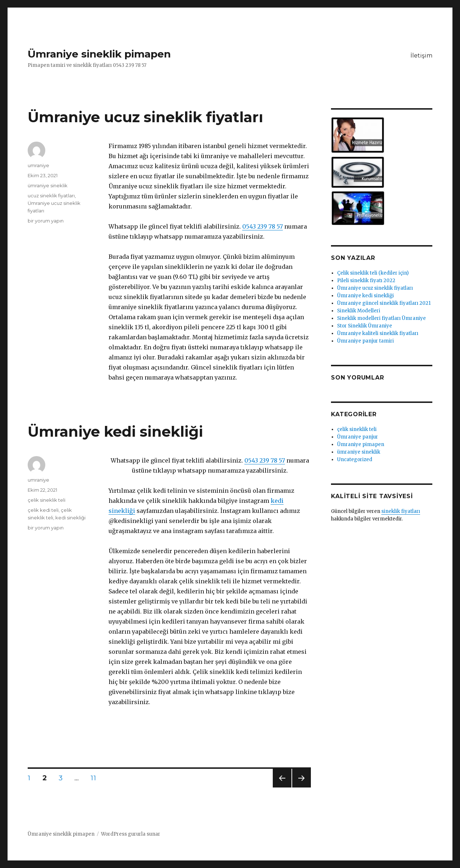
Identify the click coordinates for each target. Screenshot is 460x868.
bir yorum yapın (46, 221)
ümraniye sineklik (48, 185)
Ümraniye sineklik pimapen (99, 54)
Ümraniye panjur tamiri (365, 341)
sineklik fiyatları (401, 511)
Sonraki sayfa (301, 787)
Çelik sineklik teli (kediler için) (373, 273)
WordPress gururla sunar (131, 834)
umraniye (38, 165)
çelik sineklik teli (47, 500)
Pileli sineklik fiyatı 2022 (366, 281)
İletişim (421, 56)
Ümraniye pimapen (361, 444)
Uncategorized (355, 460)
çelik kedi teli (43, 510)
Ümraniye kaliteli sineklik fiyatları (378, 333)
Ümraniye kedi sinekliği (115, 431)
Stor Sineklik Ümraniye (365, 326)
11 (96, 778)
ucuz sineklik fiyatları (51, 196)
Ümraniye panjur (358, 437)
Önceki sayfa (282, 787)
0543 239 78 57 (263, 226)
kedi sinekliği (70, 518)
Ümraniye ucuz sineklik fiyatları (145, 117)
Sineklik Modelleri (359, 311)
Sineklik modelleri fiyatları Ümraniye (381, 318)
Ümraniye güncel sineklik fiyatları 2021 (384, 303)
